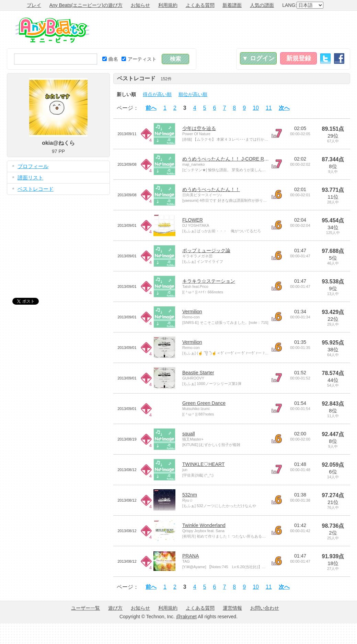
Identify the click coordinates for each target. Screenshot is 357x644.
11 (269, 108)
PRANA (191, 556)
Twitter (325, 58)
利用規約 (168, 5)
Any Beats (52, 30)
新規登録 (299, 58)
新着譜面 (232, 5)
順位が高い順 (193, 94)
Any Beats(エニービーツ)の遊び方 (86, 5)
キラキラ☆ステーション (209, 281)
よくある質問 (200, 5)
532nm (190, 495)
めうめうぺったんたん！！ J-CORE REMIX (229, 159)
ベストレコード (36, 189)
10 (256, 108)
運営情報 (232, 608)
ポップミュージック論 (206, 250)
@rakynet (186, 617)
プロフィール (33, 166)
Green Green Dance (204, 403)
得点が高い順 (157, 94)
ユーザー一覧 (85, 608)
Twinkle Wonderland (204, 525)
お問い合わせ (265, 608)
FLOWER (193, 220)
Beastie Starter (198, 373)
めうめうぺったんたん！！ (211, 189)
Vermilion (192, 312)
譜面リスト (30, 178)
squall (189, 434)
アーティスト (139, 59)
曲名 (110, 59)
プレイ (34, 5)
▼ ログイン (258, 58)
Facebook (339, 58)
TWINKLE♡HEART (203, 464)
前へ (151, 108)
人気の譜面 (262, 5)
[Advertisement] (58, 241)
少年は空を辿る (199, 128)
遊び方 (115, 608)
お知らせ (140, 5)
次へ (284, 108)
